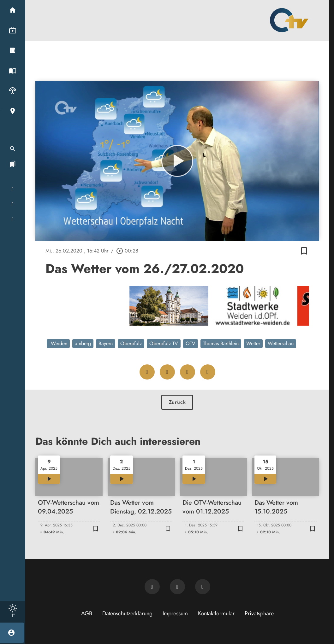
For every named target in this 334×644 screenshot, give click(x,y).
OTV (191, 343)
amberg (83, 343)
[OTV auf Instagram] (203, 587)
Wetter (253, 343)
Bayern (106, 343)
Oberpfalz (131, 343)
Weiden (58, 343)
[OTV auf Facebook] (177, 587)
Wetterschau (281, 343)
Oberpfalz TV (164, 343)
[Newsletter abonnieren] (152, 587)
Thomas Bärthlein (221, 343)
